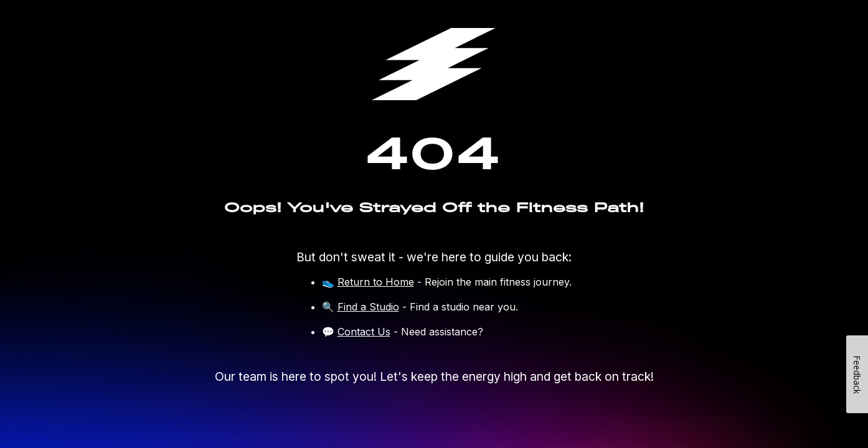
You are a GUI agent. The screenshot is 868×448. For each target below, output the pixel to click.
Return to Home (376, 282)
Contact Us (364, 332)
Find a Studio (368, 307)
